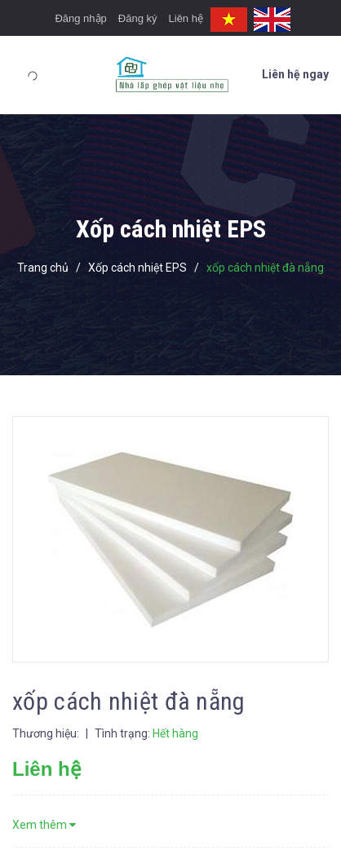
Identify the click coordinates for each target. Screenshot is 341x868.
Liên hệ (186, 18)
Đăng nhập (80, 18)
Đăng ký (138, 18)
